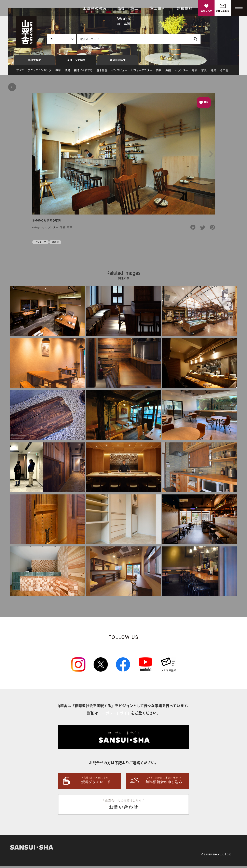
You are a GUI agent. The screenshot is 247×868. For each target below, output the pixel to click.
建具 (213, 72)
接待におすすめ (83, 72)
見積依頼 (185, 8)
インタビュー (119, 72)
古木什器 (102, 72)
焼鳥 (67, 72)
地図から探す (118, 62)
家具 (204, 72)
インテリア (40, 244)
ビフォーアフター (142, 72)
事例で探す (35, 62)
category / (39, 229)
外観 (168, 72)
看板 (195, 72)
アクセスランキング (40, 72)
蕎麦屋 (55, 244)
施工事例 (157, 8)
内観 (159, 72)
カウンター (181, 72)
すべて (20, 72)
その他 (224, 72)
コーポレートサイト (114, 715)
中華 (58, 72)
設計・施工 (128, 8)
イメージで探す (76, 62)
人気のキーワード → (92, 47)
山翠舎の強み (95, 8)
